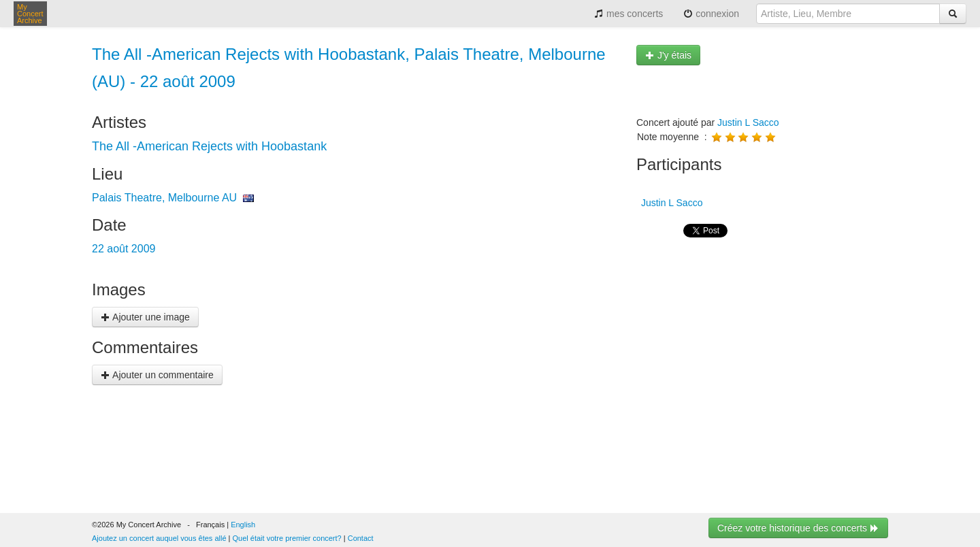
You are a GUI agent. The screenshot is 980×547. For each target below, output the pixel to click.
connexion (711, 14)
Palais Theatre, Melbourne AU (164, 198)
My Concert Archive (30, 14)
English (243, 525)
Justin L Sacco (748, 122)
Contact (361, 538)
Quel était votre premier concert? (287, 538)
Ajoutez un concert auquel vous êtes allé (159, 538)
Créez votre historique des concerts (798, 528)
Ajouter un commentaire (157, 375)
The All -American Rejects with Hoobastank (209, 146)
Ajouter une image (145, 317)
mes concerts (628, 14)
